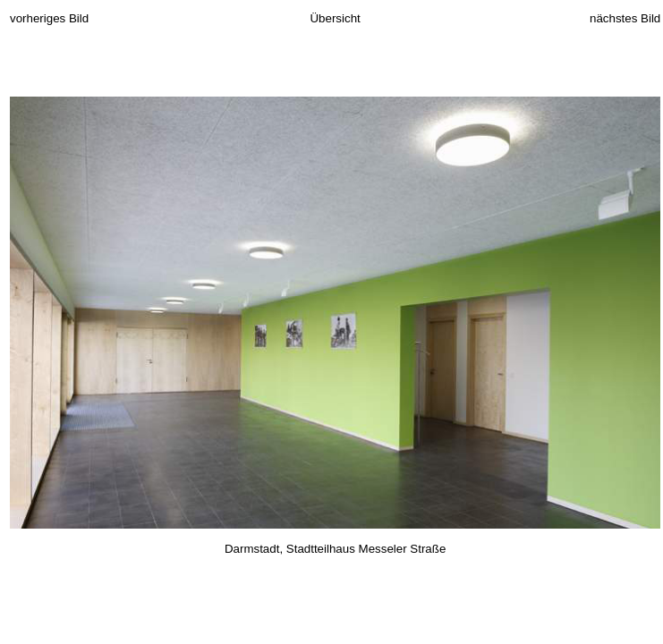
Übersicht (335, 18)
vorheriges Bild (49, 18)
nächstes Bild (625, 18)
